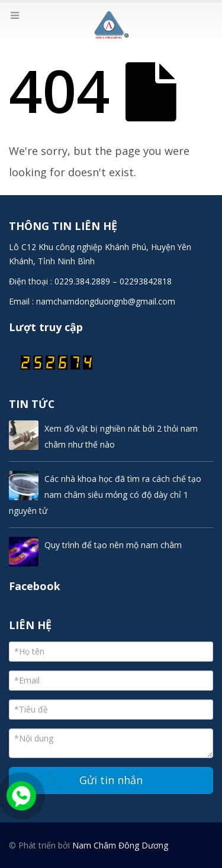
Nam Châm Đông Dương (120, 845)
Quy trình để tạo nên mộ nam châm (113, 545)
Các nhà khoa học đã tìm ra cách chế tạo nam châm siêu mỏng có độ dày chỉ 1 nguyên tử (105, 495)
